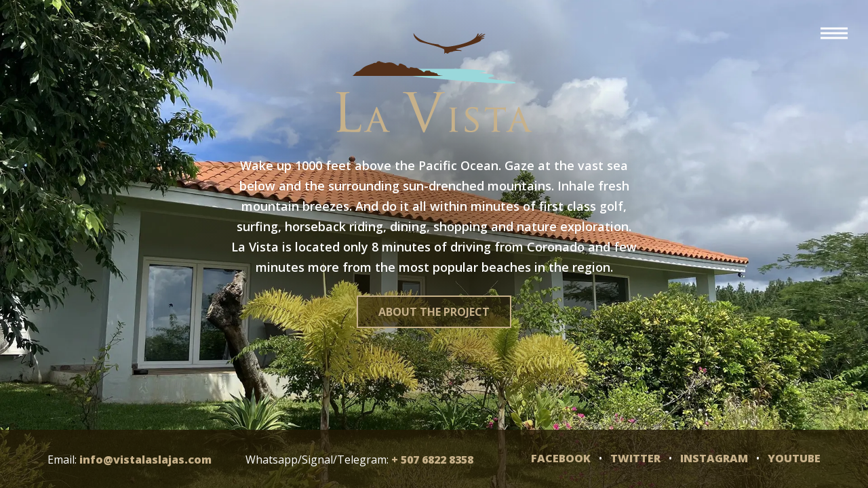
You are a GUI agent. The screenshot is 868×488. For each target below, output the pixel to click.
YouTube (794, 458)
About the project (434, 312)
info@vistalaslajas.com (145, 460)
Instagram (714, 458)
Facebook (561, 458)
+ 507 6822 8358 (432, 460)
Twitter (635, 458)
